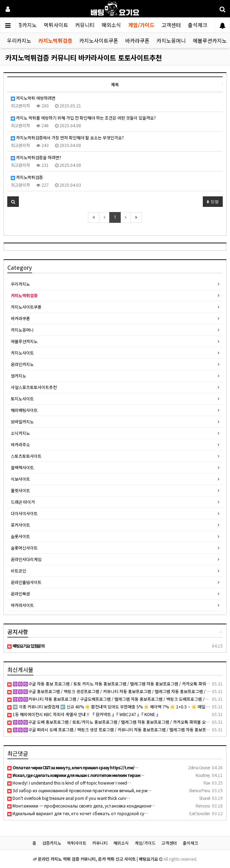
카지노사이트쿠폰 (99, 40)
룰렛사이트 (20, 490)
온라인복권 (20, 594)
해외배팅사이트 (24, 410)
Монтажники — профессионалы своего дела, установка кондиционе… (81, 806)
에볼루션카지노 (210, 40)
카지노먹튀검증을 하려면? (36, 157)
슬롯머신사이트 (24, 548)
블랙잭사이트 (22, 467)
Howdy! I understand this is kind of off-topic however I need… (69, 783)
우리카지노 (19, 40)
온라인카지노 (22, 364)
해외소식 (111, 25)
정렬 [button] (213, 201)
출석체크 (198, 25)
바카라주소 (20, 444)
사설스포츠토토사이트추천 (34, 387)
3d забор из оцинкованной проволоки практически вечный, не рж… (79, 790)
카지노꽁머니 (171, 40)
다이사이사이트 (24, 513)
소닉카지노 (20, 433)
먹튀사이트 (56, 25)
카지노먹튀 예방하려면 (33, 98)
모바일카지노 (22, 421)
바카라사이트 (22, 605)
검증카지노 (25, 25)
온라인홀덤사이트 (26, 582)
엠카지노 (18, 376)
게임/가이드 (141, 25)
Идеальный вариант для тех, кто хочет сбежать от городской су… (78, 813)
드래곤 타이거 (23, 502)
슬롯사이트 (20, 536)
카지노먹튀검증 (55, 40)
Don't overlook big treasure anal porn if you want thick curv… (69, 798)
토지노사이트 (22, 399)
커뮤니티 (85, 25)
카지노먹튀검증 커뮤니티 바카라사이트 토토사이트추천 (84, 58)
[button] (13, 202)
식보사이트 (20, 479)
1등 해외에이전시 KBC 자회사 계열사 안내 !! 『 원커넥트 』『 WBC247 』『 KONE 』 (84, 714)
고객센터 (171, 25)
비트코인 (18, 571)
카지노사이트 (22, 353)
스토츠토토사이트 (26, 456)
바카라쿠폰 (137, 40)
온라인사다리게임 (26, 559)
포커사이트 (20, 525)
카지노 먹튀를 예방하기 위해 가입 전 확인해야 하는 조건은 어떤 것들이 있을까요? (83, 118)
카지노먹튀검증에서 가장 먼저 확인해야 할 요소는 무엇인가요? (67, 137)
